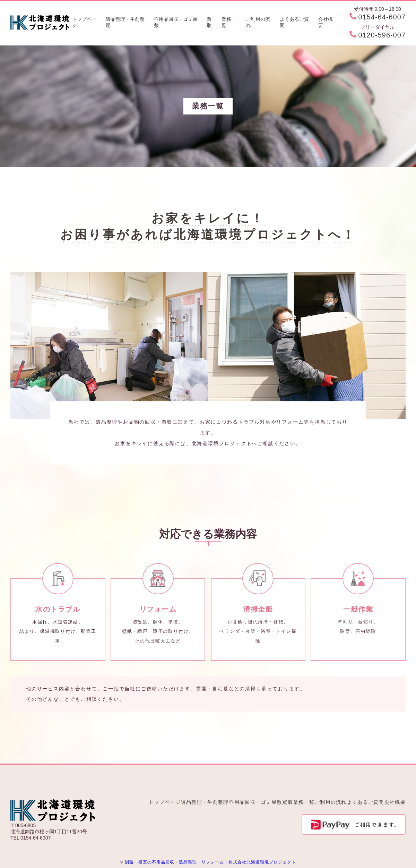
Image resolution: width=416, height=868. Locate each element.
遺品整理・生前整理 (125, 22)
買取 (209, 22)
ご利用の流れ (258, 22)
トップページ (84, 22)
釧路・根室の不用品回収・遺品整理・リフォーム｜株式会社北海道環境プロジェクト (210, 862)
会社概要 (326, 22)
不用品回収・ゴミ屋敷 (176, 22)
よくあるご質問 (294, 22)
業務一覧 (229, 22)
